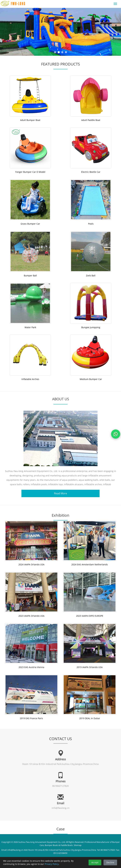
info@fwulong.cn (61, 808)
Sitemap (78, 845)
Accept (95, 862)
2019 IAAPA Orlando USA (90, 667)
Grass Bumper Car (30, 224)
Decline (110, 862)
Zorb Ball (91, 276)
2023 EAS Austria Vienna (31, 667)
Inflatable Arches (30, 379)
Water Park (30, 327)
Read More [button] (60, 493)
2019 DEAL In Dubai (90, 718)
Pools (91, 224)
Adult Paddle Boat (91, 120)
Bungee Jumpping (91, 327)
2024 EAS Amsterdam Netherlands (90, 564)
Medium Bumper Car (91, 379)
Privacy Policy (52, 864)
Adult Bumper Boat (30, 120)
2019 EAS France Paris (31, 718)
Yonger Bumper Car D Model (30, 172)
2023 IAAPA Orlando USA (31, 616)
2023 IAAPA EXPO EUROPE (90, 616)
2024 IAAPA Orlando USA (31, 564)
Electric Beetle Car (91, 172)
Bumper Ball (30, 276)
